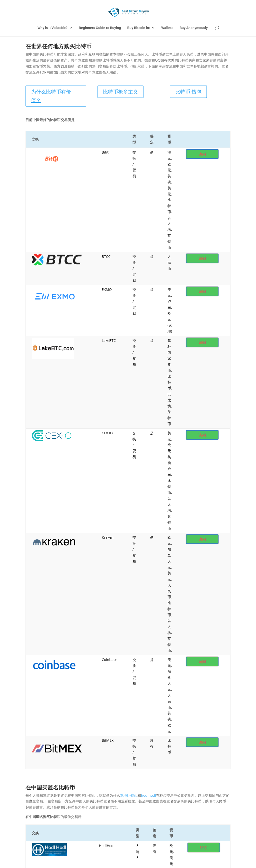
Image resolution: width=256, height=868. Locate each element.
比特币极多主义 (120, 92)
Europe (165, 728)
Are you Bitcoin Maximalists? (52, 718)
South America (40, 738)
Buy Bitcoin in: (139, 28)
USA (98, 738)
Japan (186, 728)
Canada (128, 728)
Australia (109, 728)
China (145, 728)
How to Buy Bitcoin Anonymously (159, 718)
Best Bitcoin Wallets (207, 718)
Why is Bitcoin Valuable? (101, 718)
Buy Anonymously (194, 28)
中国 (133, 738)
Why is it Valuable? (52, 28)
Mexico (202, 728)
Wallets (167, 28)
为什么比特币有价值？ (51, 96)
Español (113, 738)
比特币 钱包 (188, 92)
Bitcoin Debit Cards (44, 728)
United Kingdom (76, 738)
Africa (70, 728)
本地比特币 (129, 390)
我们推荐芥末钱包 (145, 691)
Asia (88, 728)
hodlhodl (148, 390)
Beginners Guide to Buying (100, 28)
